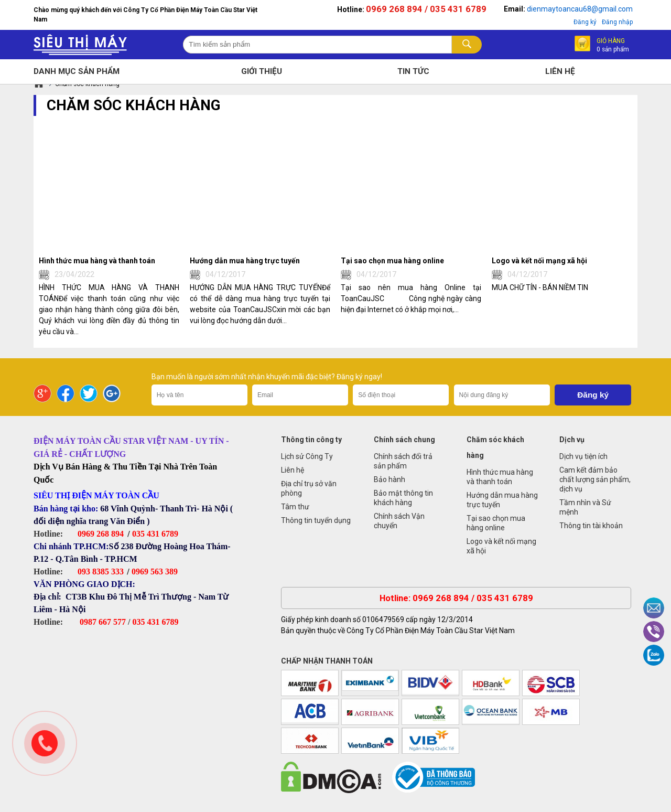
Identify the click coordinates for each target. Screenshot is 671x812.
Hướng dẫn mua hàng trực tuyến (502, 500)
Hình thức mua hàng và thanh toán (500, 477)
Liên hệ (293, 470)
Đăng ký (585, 22)
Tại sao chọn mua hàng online (496, 523)
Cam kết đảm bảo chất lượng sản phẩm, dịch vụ (595, 479)
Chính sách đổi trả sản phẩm (403, 461)
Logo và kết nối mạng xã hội (501, 546)
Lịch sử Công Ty (307, 456)
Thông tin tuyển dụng (316, 520)
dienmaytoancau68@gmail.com (580, 9)
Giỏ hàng (613, 44)
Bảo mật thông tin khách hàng (403, 498)
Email (654, 608)
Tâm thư (295, 507)
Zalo (654, 655)
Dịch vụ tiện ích (583, 456)
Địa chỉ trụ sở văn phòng (309, 488)
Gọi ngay (45, 743)
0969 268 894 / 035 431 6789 (426, 9)
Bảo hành (389, 479)
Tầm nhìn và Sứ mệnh (585, 507)
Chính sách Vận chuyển (399, 521)
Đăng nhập (617, 22)
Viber (654, 632)
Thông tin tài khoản (591, 526)
